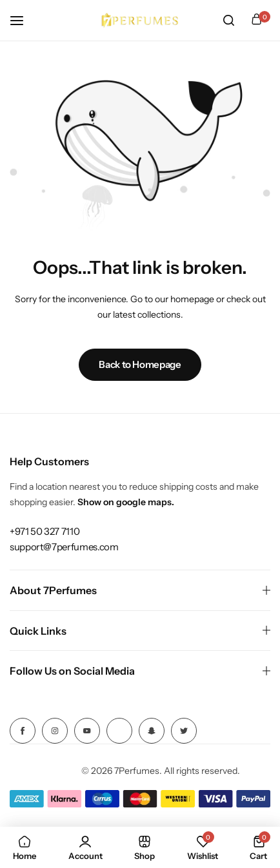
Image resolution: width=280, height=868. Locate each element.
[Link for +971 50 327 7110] (45, 531)
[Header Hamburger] (23, 20)
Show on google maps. (126, 502)
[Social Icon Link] (23, 731)
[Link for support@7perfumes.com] (64, 547)
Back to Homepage (140, 364)
